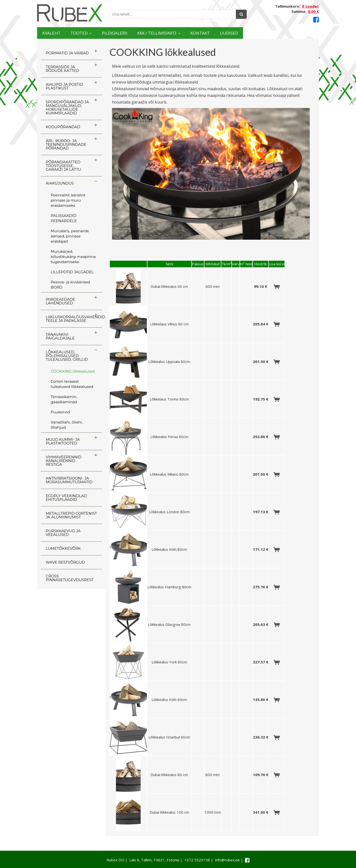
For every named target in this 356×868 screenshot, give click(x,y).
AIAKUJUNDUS (60, 183)
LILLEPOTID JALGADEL (72, 272)
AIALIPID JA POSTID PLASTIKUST (64, 86)
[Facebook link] (316, 20)
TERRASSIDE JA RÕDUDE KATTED (62, 69)
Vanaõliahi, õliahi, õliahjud (67, 425)
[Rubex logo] (70, 13)
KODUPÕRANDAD (63, 127)
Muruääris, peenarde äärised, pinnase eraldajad (70, 236)
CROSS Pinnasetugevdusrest (70, 578)
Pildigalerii (143, 33)
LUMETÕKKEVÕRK (63, 548)
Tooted (95, 33)
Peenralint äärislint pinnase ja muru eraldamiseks (68, 200)
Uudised (300, 33)
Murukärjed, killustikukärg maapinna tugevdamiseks (73, 257)
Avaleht (56, 33)
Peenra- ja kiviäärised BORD (70, 285)
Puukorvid (60, 412)
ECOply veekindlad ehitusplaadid (66, 498)
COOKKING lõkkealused (73, 371)
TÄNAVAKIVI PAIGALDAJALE (60, 336)
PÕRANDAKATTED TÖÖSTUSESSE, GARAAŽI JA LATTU (63, 166)
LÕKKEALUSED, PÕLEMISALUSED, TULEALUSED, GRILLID (67, 356)
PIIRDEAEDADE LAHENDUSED (60, 301)
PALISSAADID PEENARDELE (64, 218)
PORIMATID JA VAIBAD (67, 53)
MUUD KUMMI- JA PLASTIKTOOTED (63, 441)
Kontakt (260, 33)
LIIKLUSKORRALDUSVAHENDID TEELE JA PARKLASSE (74, 319)
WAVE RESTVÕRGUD (65, 562)
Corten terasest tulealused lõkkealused (72, 384)
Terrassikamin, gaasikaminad (64, 399)
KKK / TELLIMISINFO (201, 33)
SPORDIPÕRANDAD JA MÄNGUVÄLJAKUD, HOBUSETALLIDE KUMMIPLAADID (67, 107)
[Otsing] (241, 14)
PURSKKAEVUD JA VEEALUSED (63, 533)
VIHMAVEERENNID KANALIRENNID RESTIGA (64, 461)
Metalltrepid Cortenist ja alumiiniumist (71, 515)
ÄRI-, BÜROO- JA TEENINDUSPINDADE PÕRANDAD (66, 144)
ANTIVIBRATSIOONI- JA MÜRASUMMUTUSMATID (69, 480)
